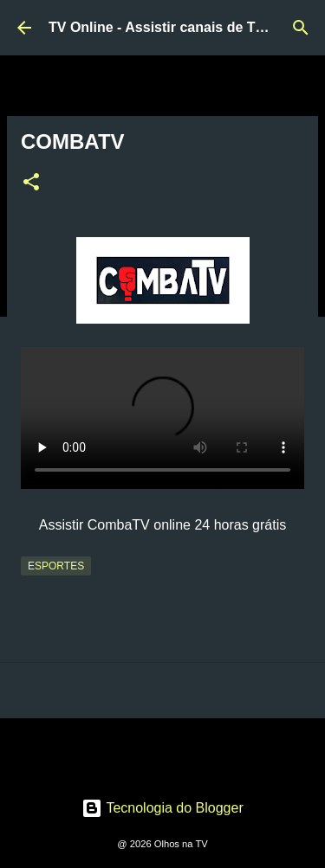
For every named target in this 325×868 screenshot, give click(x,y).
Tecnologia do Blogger (162, 808)
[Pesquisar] (301, 28)
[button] (31, 183)
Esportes (56, 566)
